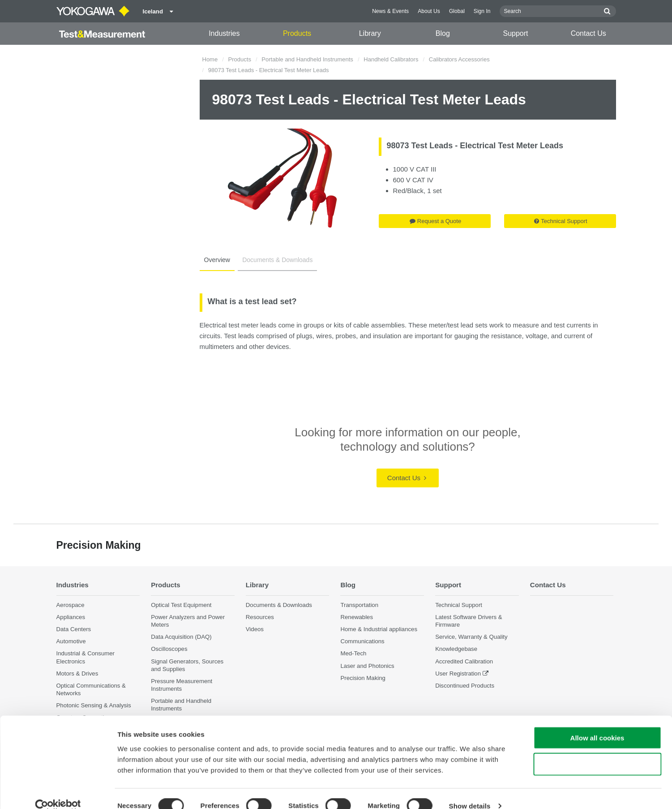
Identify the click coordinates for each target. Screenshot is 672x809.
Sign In (482, 11)
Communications (362, 642)
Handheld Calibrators (391, 59)
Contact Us (589, 33)
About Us (429, 11)
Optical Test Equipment (181, 605)
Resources (260, 617)
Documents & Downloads (275, 260)
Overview (216, 260)
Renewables (357, 617)
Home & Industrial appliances (379, 630)
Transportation (359, 605)
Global (457, 11)
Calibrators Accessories (459, 59)
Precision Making (363, 678)
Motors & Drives (77, 673)
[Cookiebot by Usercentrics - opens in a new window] (58, 792)
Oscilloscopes (169, 649)
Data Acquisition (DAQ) (181, 637)
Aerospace (71, 605)
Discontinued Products (465, 686)
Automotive (71, 642)
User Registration (458, 673)
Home (210, 59)
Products (297, 33)
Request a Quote (435, 221)
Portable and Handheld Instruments (307, 59)
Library (370, 33)
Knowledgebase (456, 649)
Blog (443, 33)
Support (516, 33)
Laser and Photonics (367, 666)
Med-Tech (353, 654)
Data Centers (74, 630)
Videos (255, 630)
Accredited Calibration (464, 661)
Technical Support (561, 221)
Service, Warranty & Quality (471, 637)
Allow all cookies (597, 723)
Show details (470, 791)
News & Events (390, 11)
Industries (224, 33)
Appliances (71, 617)
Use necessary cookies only (597, 750)
